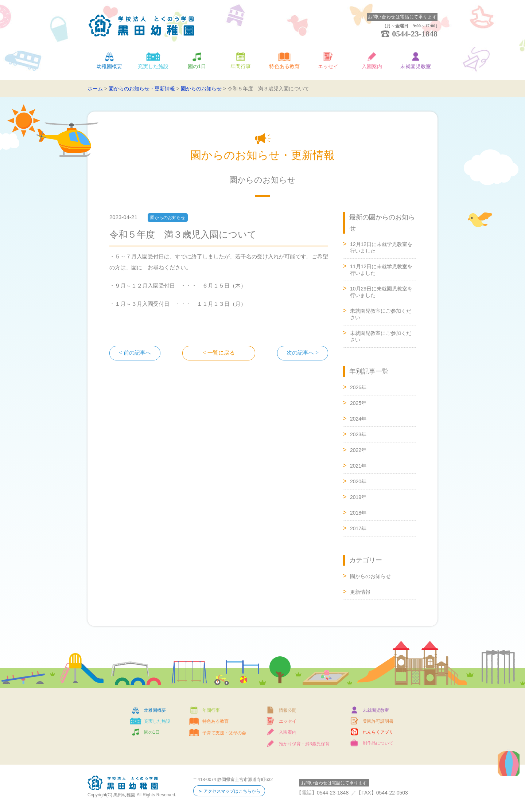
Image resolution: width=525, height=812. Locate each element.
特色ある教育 (284, 66)
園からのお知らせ (370, 576)
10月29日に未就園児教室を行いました (381, 292)
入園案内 (372, 66)
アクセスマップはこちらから (232, 791)
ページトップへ (489, 454)
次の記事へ (300, 353)
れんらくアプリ (378, 732)
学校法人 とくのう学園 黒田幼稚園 (141, 26)
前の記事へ (137, 353)
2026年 (358, 387)
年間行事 (241, 66)
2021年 (358, 466)
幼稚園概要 (109, 66)
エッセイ (328, 66)
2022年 (358, 450)
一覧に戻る (221, 353)
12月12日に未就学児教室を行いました (381, 247)
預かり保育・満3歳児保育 (304, 744)
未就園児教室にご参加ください (381, 314)
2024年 (358, 419)
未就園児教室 (416, 66)
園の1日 (197, 66)
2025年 (358, 403)
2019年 (358, 497)
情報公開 (288, 710)
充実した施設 (153, 66)
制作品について (378, 743)
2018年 (358, 513)
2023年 (358, 434)
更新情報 (360, 592)
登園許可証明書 (378, 721)
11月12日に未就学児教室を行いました (381, 270)
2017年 (358, 528)
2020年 (358, 481)
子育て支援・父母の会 (224, 733)
